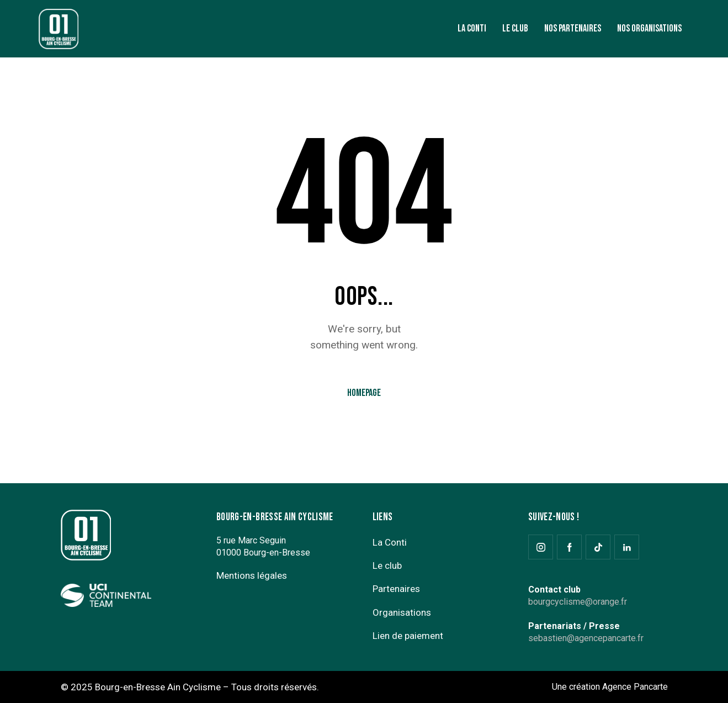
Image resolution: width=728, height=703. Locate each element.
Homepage (364, 393)
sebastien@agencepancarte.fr (586, 638)
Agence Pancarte (635, 687)
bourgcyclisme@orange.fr (578, 602)
